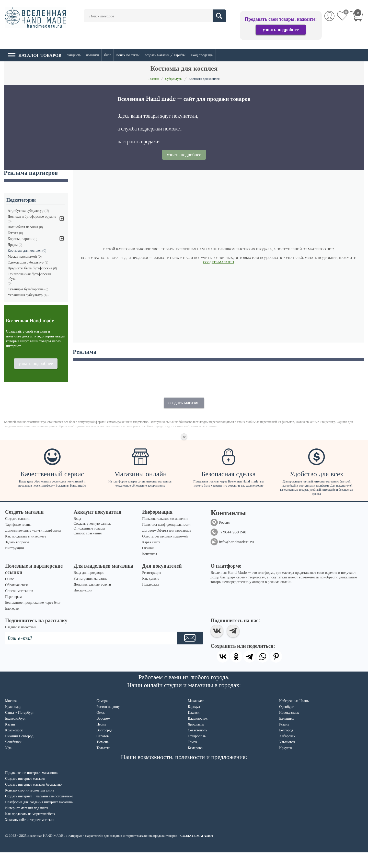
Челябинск (13, 757)
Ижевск (194, 728)
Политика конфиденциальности (166, 540)
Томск (192, 757)
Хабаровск (287, 752)
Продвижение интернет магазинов (31, 788)
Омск (100, 728)
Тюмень (102, 757)
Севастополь (197, 746)
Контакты (149, 569)
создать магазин (184, 418)
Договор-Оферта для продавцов (167, 546)
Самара (102, 716)
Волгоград (104, 746)
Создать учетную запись (92, 539)
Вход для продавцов (89, 588)
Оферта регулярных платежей (165, 552)
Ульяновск (287, 757)
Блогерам (12, 624)
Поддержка (151, 600)
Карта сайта (151, 558)
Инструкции (14, 564)
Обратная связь (17, 600)
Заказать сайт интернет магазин (29, 835)
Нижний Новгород (19, 752)
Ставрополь (197, 752)
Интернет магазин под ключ (27, 823)
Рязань (284, 740)
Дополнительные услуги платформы (33, 546)
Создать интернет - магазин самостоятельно (39, 812)
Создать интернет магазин (25, 794)
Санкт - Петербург (20, 728)
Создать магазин (18, 534)
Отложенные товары (89, 544)
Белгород (286, 746)
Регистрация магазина (90, 594)
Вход (77, 534)
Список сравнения (88, 549)
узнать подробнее (281, 30)
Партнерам (13, 612)
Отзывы (148, 564)
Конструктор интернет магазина (30, 806)
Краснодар (13, 722)
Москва (11, 716)
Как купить (151, 594)
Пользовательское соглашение (165, 534)
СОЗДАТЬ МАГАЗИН (219, 262)
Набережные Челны (294, 716)
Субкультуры (174, 79)
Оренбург (286, 722)
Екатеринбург (16, 734)
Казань (10, 740)
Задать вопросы (17, 558)
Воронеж (103, 734)
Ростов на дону (108, 722)
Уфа (8, 763)
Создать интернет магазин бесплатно (33, 800)
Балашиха (287, 734)
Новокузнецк (289, 728)
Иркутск (285, 763)
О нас (9, 595)
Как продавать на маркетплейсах (30, 829)
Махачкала (196, 716)
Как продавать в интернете (26, 552)
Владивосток (198, 734)
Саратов (102, 752)
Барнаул (194, 722)
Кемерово (195, 763)
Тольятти (103, 763)
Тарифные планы (18, 540)
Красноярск (14, 746)
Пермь (101, 740)
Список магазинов (19, 606)
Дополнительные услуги (92, 600)
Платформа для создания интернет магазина (39, 818)
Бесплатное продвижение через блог (33, 618)
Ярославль (196, 740)
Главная (153, 79)
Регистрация (152, 588)
